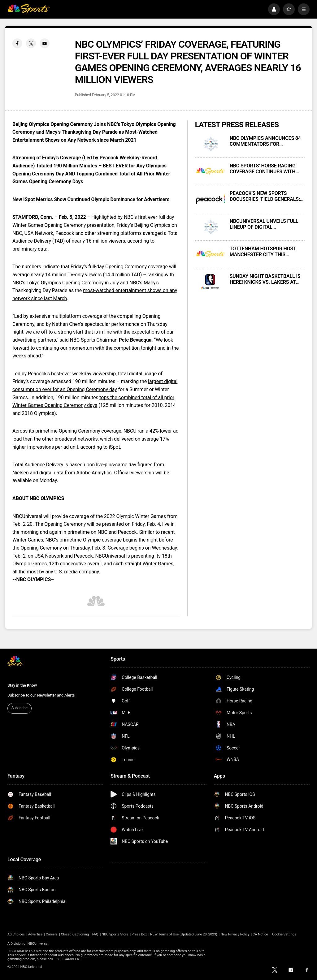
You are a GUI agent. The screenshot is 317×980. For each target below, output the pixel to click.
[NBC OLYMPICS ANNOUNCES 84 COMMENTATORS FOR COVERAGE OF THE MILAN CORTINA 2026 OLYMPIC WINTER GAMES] (211, 144)
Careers (52, 934)
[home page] (28, 9)
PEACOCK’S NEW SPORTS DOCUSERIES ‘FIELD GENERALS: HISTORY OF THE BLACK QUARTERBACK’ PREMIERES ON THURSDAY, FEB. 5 (265, 196)
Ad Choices (16, 934)
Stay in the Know (22, 685)
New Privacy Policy (235, 934)
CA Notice (260, 934)
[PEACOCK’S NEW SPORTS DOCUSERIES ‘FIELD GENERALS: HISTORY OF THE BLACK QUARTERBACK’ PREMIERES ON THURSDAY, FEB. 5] (211, 199)
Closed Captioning (75, 934)
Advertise (35, 934)
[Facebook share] (17, 43)
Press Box (139, 934)
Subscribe (20, 708)
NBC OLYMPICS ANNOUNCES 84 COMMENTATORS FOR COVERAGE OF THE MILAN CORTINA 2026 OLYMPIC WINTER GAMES (266, 141)
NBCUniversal (38, 944)
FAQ (95, 934)
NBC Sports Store (115, 934)
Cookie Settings (284, 934)
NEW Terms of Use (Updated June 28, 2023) (184, 934)
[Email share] (45, 43)
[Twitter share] (31, 43)
